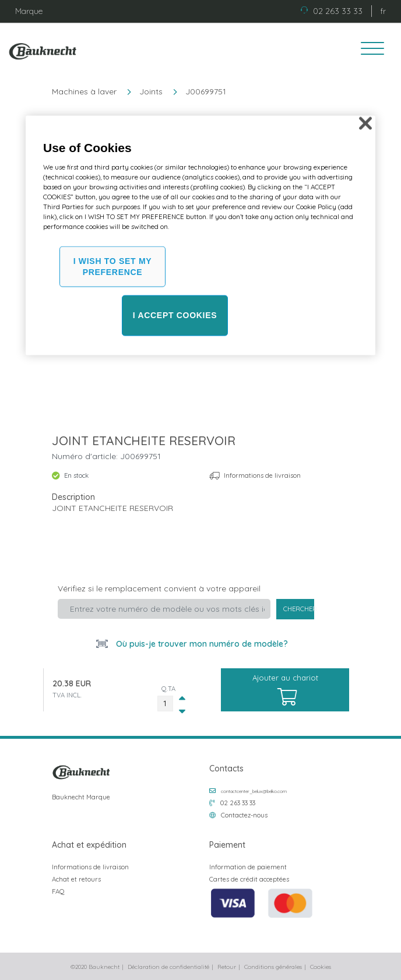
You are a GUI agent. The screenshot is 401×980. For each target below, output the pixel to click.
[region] (200, 236)
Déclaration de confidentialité (168, 967)
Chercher (299, 609)
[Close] (365, 124)
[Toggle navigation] (368, 50)
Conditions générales (273, 967)
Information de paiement (248, 867)
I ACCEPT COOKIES (175, 315)
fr (383, 11)
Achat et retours (76, 879)
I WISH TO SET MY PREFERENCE (113, 266)
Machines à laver (84, 91)
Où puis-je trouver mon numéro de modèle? (201, 644)
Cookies (321, 967)
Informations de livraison (262, 475)
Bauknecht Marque (81, 797)
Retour (227, 967)
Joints (151, 91)
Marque (29, 11)
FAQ (58, 891)
